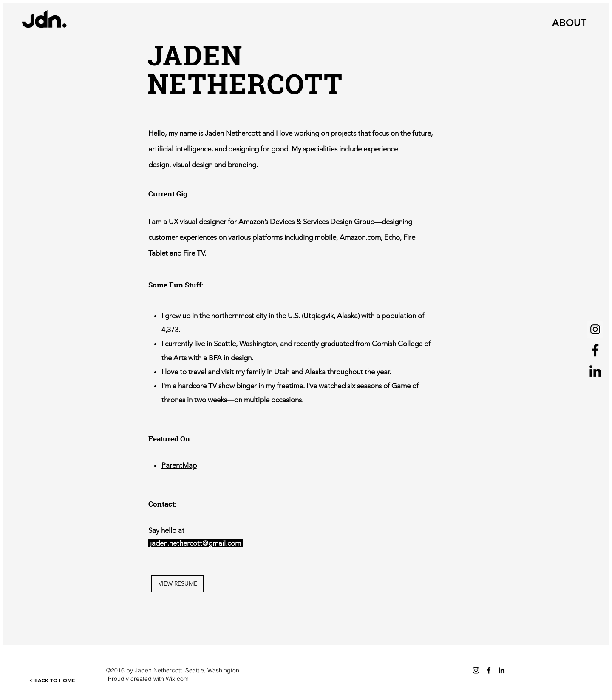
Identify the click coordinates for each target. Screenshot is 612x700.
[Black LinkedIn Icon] (595, 371)
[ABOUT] (569, 23)
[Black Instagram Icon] (476, 670)
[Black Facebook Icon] (595, 350)
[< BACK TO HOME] (52, 680)
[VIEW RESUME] (178, 584)
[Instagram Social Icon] (595, 329)
